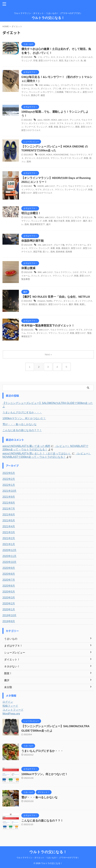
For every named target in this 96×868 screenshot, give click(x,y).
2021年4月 (9, 526)
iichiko (47, 85)
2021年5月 (9, 520)
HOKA (54, 120)
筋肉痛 (69, 252)
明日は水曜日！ (31, 213)
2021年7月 (9, 509)
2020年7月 (9, 580)
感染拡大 (66, 248)
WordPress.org (11, 714)
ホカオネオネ (43, 158)
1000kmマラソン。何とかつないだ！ (24, 418)
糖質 (43, 95)
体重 (51, 127)
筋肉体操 (60, 252)
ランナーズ (30, 127)
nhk (39, 245)
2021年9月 (9, 497)
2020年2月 (9, 604)
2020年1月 (9, 609)
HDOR (47, 120)
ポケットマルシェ (71, 89)
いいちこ (55, 85)
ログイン (8, 702)
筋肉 (29, 162)
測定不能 (37, 252)
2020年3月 (9, 598)
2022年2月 (9, 479)
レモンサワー (47, 92)
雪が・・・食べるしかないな (20, 424)
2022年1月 (9, 485)
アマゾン (58, 301)
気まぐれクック (72, 61)
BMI (40, 272)
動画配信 (33, 304)
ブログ (25, 304)
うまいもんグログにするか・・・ (22, 412)
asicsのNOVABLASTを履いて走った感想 (26, 446)
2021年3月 (9, 532)
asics (40, 120)
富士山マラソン (67, 127)
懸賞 (77, 127)
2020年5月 (9, 592)
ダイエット (71, 57)
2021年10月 (9, 491)
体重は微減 (28, 268)
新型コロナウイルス (48, 61)
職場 (76, 304)
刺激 (56, 127)
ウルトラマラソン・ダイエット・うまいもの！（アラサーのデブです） (48, 858)
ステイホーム (80, 245)
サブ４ (84, 85)
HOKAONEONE (61, 155)
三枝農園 (59, 92)
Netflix (49, 301)
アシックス (75, 120)
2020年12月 (9, 550)
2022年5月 (9, 473)
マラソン (55, 158)
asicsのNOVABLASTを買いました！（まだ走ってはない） (37, 453)
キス (53, 57)
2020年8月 (9, 574)
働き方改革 (59, 221)
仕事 (45, 221)
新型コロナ (86, 127)
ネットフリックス (84, 301)
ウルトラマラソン (78, 155)
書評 (85, 221)
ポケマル (85, 89)
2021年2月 (9, 538)
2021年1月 (9, 544)
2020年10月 (9, 562)
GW (41, 85)
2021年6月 (9, 515)
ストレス (61, 57)
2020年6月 (9, 586)
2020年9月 (9, 568)
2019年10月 (9, 615)
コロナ (52, 123)
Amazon (41, 301)
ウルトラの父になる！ (48, 18)
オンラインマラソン (38, 123)
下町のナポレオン (73, 92)
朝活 (61, 61)
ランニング (27, 61)
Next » (48, 354)
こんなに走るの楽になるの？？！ (22, 430)
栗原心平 (35, 95)
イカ (40, 57)
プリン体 (57, 89)
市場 (35, 61)
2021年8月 (9, 503)
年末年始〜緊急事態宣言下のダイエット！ (48, 326)
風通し (83, 304)
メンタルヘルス (85, 57)
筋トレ (46, 252)
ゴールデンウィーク (70, 85)
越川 (48, 224)
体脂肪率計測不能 (32, 241)
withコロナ (63, 120)
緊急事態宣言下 (37, 224)
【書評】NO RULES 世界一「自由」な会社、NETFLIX (56, 297)
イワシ (46, 57)
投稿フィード (10, 706)
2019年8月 (9, 621)
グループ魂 (59, 245)
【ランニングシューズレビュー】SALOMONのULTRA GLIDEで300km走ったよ (48, 405)
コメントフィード (13, 710)
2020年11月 (9, 556)
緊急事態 (26, 279)
